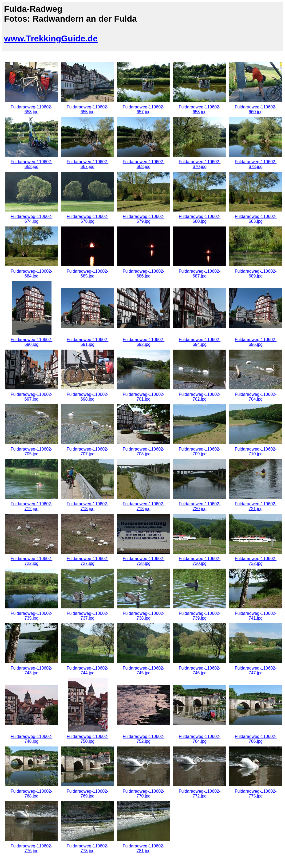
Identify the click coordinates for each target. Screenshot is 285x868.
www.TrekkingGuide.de (51, 38)
